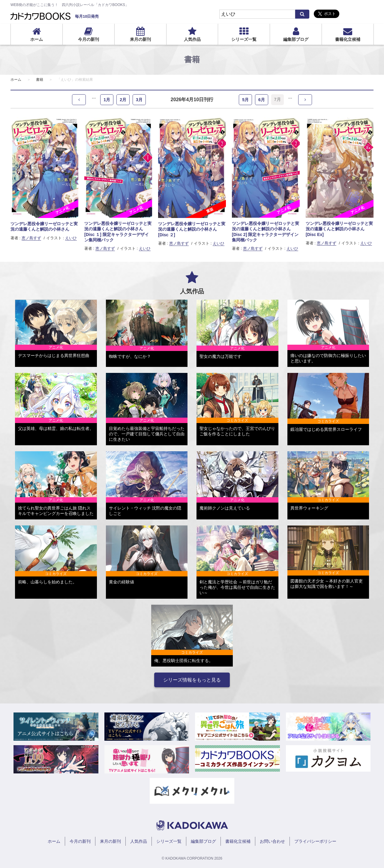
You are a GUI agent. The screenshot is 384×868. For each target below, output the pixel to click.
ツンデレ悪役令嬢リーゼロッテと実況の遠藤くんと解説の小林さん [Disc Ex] (339, 229)
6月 (262, 100)
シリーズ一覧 (244, 39)
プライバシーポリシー (315, 841)
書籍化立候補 (348, 39)
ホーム (37, 39)
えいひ (71, 238)
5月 (245, 100)
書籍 (40, 80)
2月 (123, 100)
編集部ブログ (296, 39)
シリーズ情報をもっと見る (192, 680)
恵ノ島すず (31, 238)
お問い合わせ (272, 841)
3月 (139, 100)
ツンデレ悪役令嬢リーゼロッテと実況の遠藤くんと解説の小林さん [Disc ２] (192, 229)
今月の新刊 (88, 39)
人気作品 (192, 39)
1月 (107, 100)
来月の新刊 (140, 39)
